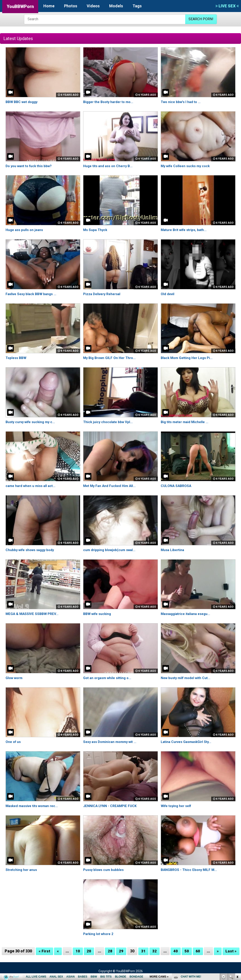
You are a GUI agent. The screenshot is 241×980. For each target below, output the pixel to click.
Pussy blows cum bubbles (105, 870)
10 (78, 951)
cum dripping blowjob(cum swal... (111, 550)
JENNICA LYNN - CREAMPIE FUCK (111, 806)
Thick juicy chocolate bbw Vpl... (109, 422)
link (237, 910)
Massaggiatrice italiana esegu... (188, 614)
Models (116, 6)
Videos (93, 6)
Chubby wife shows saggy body (32, 550)
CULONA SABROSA (177, 486)
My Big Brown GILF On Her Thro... (111, 358)
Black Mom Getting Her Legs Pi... (188, 358)
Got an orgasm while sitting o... (109, 678)
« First (44, 951)
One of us (14, 742)
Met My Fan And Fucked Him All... (111, 486)
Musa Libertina (173, 550)
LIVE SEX (227, 6)
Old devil (168, 294)
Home (49, 6)
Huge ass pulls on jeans (25, 230)
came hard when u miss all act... (32, 486)
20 (89, 951)
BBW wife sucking (98, 614)
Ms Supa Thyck (96, 230)
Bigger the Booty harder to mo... (110, 102)
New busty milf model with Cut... (187, 678)
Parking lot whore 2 (100, 934)
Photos (71, 6)
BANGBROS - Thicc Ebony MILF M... (190, 870)
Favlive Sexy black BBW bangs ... (32, 294)
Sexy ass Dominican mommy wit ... (112, 742)
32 (155, 951)
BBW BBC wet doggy (22, 102)
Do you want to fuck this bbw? (31, 166)
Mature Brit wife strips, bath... (186, 230)
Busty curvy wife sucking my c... (32, 422)
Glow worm (15, 678)
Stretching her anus (22, 870)
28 (110, 951)
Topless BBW (17, 358)
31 (143, 951)
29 (121, 951)
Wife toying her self (177, 806)
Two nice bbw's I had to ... (182, 102)
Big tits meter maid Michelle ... (186, 422)
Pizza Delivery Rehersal (103, 294)
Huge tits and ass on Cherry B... (109, 166)
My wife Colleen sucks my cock (187, 166)
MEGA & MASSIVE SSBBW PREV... (33, 614)
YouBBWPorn (20, 6)
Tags (137, 6)
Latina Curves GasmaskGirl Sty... (188, 742)
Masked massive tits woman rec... (34, 806)
